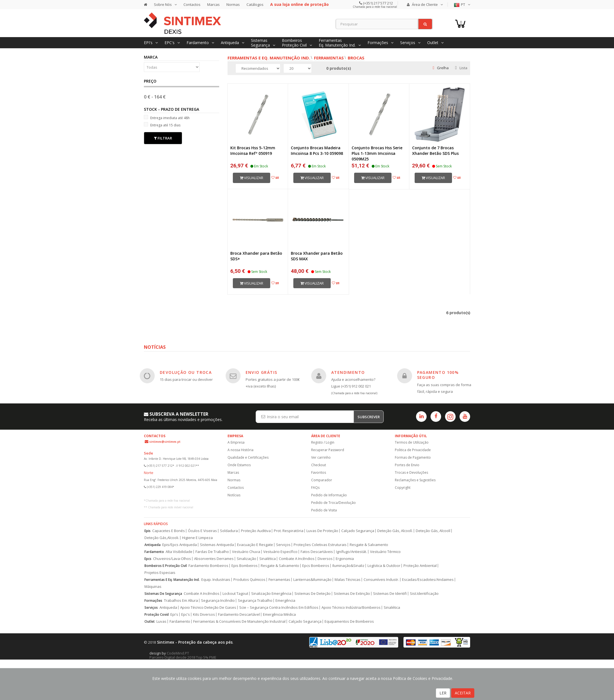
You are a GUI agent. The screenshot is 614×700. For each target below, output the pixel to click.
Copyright (403, 488)
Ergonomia (345, 559)
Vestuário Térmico (385, 552)
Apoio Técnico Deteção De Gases (208, 608)
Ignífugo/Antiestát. (351, 552)
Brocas (356, 58)
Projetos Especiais (160, 573)
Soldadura (229, 531)
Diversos (325, 559)
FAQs (315, 488)
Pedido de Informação (329, 495)
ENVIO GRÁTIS (262, 372)
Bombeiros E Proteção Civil (166, 566)
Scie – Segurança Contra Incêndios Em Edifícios (279, 608)
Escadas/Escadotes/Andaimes (428, 580)
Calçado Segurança (358, 531)
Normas (233, 4)
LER (443, 693)
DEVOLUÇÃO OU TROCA (186, 372)
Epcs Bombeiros (316, 566)
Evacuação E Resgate (255, 545)
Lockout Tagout (235, 594)
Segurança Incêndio (218, 601)
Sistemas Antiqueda (217, 545)
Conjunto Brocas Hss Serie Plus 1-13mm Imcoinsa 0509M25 (377, 153)
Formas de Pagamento (413, 457)
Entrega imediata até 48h (167, 118)
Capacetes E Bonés (169, 531)
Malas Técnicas (348, 580)
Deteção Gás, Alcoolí (433, 531)
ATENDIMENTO (348, 372)
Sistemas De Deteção (313, 594)
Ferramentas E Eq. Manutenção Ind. (172, 580)
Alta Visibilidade (179, 552)
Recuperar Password (328, 450)
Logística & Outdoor (384, 566)
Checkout (319, 465)
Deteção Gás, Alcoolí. (395, 531)
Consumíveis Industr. (381, 580)
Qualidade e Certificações (248, 457)
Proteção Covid (157, 614)
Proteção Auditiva (256, 531)
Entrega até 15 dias (162, 125)
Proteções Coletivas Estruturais (320, 545)
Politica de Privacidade (413, 450)
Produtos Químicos (249, 580)
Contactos (192, 4)
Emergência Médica (279, 614)
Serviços (283, 545)
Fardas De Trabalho (212, 552)
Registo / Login (323, 442)
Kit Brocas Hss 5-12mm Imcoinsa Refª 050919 (253, 151)
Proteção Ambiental (420, 566)
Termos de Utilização (412, 442)
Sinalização (246, 559)
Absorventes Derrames (214, 559)
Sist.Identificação (424, 594)
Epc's (186, 614)
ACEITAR (463, 693)
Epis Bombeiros (245, 566)
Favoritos (319, 472)
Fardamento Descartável (239, 614)
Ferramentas (329, 58)
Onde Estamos (239, 465)
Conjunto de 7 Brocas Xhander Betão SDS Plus (435, 151)
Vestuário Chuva (246, 552)
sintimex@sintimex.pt (165, 442)
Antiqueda (153, 545)
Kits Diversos (204, 614)
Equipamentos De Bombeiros (349, 621)
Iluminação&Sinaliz (348, 566)
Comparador (322, 480)
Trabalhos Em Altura (181, 601)
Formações (153, 601)
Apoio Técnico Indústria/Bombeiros (351, 608)
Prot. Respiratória (289, 531)
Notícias (234, 495)
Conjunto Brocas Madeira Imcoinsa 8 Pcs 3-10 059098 (317, 151)
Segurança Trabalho (255, 601)
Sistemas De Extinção (352, 594)
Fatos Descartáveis (317, 552)
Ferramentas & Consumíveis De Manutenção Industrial (239, 621)
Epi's (174, 614)
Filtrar (163, 138)
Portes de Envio (407, 465)
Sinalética (268, 559)
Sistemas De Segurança (163, 594)
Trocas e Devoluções (411, 472)
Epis (148, 531)
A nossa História (240, 450)
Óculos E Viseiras (202, 531)
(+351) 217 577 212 (378, 3)
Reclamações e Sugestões (415, 480)
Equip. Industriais (216, 580)
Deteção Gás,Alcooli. (162, 538)
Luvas (161, 621)
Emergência (285, 601)
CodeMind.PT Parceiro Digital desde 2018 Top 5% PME (183, 655)
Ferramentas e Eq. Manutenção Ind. (269, 58)
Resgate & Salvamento (369, 545)
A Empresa (236, 442)
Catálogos (255, 4)
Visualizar (252, 178)
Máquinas (153, 587)
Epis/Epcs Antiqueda (180, 545)
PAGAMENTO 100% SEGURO (438, 375)
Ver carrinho (321, 457)
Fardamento (154, 552)
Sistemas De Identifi (390, 594)
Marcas (213, 4)
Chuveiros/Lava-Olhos (172, 559)
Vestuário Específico (280, 552)
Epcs (148, 559)
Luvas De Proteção (322, 531)
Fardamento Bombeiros (208, 566)
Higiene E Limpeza (197, 538)
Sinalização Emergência (271, 594)
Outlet (150, 621)
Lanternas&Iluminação (312, 580)
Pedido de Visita (324, 510)
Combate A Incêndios (297, 559)
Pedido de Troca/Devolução (333, 503)
